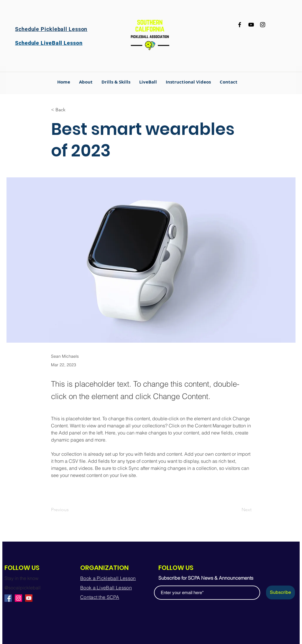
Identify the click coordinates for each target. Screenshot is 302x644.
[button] (116, 82)
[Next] (237, 510)
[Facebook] (240, 25)
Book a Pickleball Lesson (108, 578)
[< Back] (70, 110)
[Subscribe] (280, 592)
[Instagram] (263, 25)
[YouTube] (251, 25)
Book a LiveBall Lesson (106, 588)
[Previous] (70, 510)
